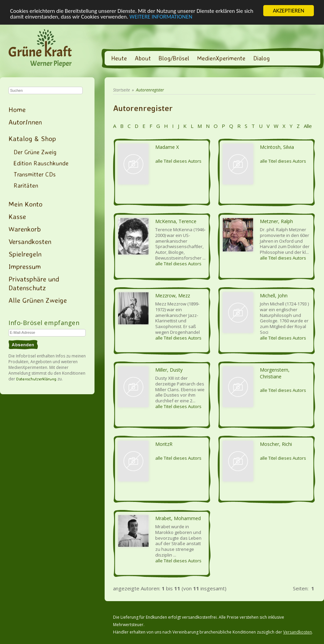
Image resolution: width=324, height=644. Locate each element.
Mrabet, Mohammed (178, 518)
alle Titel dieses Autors (178, 161)
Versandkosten (30, 241)
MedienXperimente (221, 58)
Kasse (17, 216)
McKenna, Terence (176, 221)
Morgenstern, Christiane (275, 373)
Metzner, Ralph (276, 221)
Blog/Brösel (174, 58)
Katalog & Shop (32, 138)
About (143, 58)
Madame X (167, 147)
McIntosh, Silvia (277, 147)
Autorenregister (150, 90)
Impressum (25, 266)
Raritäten (26, 185)
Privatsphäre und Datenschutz (34, 283)
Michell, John (274, 296)
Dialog (261, 58)
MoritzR (164, 444)
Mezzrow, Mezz (173, 296)
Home (17, 109)
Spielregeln (25, 254)
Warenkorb (25, 229)
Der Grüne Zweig (35, 152)
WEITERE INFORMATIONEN (161, 16)
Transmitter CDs (35, 174)
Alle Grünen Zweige (38, 300)
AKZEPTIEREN (288, 11)
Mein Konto (25, 204)
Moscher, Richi (276, 444)
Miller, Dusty (169, 370)
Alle (307, 126)
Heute (119, 58)
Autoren (25, 122)
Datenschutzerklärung (36, 379)
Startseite (122, 90)
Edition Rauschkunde (41, 163)
